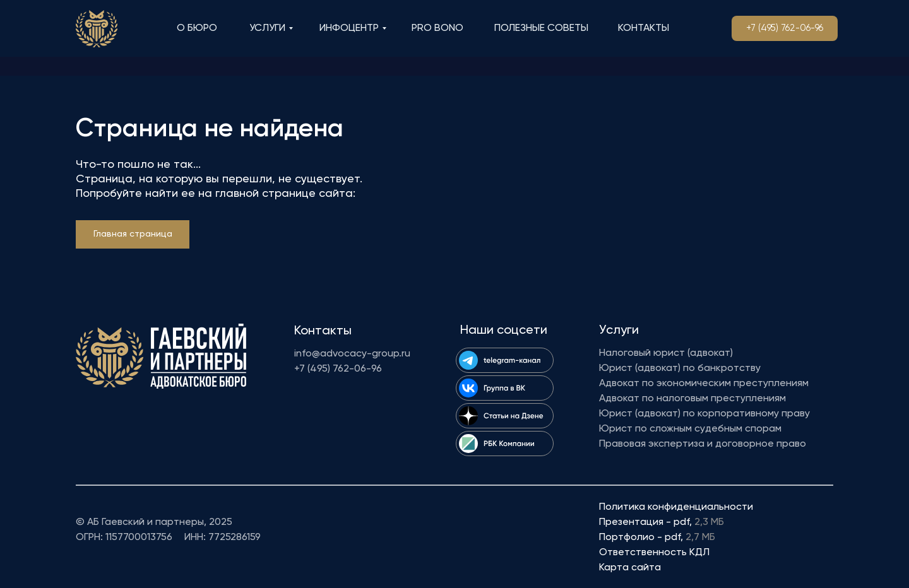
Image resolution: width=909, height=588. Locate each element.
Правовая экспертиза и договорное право (703, 444)
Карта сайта (630, 568)
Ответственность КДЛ (654, 553)
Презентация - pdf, (662, 522)
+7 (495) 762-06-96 (338, 369)
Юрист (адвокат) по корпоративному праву (704, 414)
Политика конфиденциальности (676, 507)
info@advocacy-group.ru (352, 354)
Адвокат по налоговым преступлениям (692, 399)
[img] (97, 29)
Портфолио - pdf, (657, 538)
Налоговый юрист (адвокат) (666, 353)
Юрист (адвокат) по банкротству (680, 368)
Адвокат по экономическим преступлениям (704, 384)
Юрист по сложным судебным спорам (690, 429)
